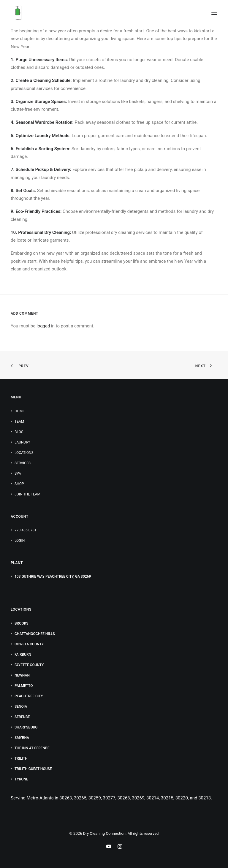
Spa (18, 473)
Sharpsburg (26, 727)
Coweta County (29, 644)
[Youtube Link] (109, 847)
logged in (46, 326)
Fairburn (23, 655)
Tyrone (21, 779)
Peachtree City (29, 696)
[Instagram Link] (120, 847)
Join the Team (27, 494)
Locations (24, 453)
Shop (19, 484)
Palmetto (24, 686)
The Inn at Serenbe (32, 748)
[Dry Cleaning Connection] (18, 13)
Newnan (22, 675)
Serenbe (22, 717)
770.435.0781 (26, 530)
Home (20, 411)
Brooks (22, 623)
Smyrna (22, 738)
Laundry (22, 442)
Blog (19, 432)
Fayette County (29, 665)
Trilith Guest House (33, 769)
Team (19, 422)
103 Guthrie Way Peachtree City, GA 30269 (53, 576)
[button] (214, 13)
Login (20, 541)
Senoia (21, 707)
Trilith (21, 758)
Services (23, 463)
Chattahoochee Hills (35, 634)
